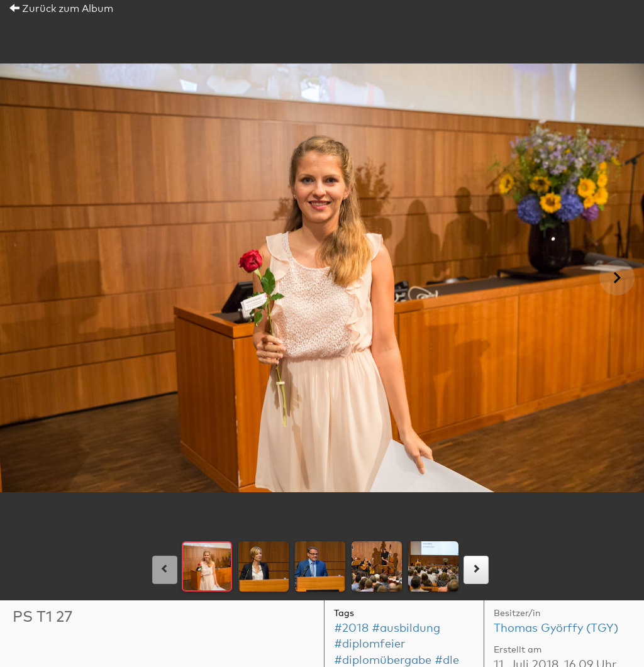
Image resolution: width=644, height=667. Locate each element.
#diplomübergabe (383, 661)
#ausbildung (406, 629)
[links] (165, 570)
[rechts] (476, 570)
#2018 (351, 629)
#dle (447, 661)
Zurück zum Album (61, 9)
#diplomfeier (369, 644)
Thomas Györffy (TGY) (556, 629)
